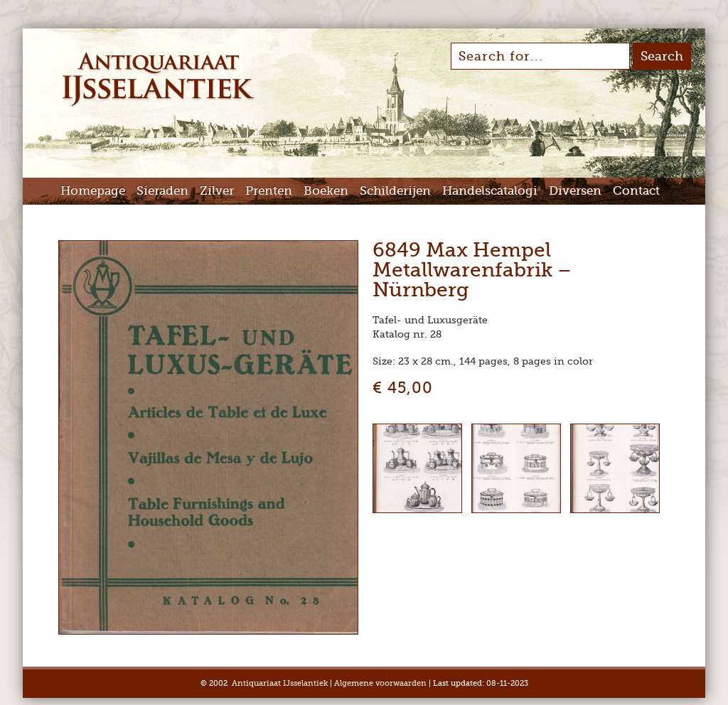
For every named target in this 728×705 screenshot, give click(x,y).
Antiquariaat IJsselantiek (280, 683)
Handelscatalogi (490, 191)
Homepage (93, 191)
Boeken (326, 191)
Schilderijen (395, 191)
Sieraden (162, 191)
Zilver (217, 191)
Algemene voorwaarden (380, 683)
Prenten (269, 191)
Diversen (575, 191)
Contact (636, 191)
